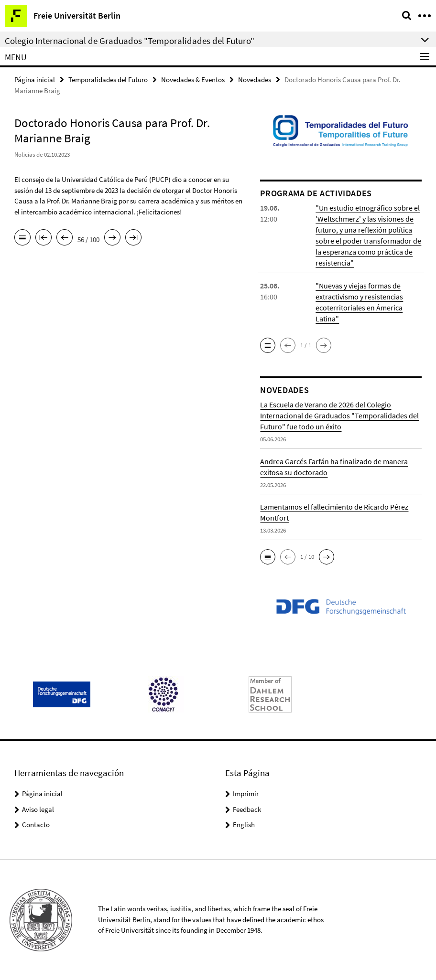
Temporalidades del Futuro (108, 80)
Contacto (36, 825)
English (244, 825)
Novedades (255, 80)
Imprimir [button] (246, 794)
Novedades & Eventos (193, 80)
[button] (268, 345)
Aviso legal (38, 809)
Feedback (247, 809)
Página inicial (35, 80)
